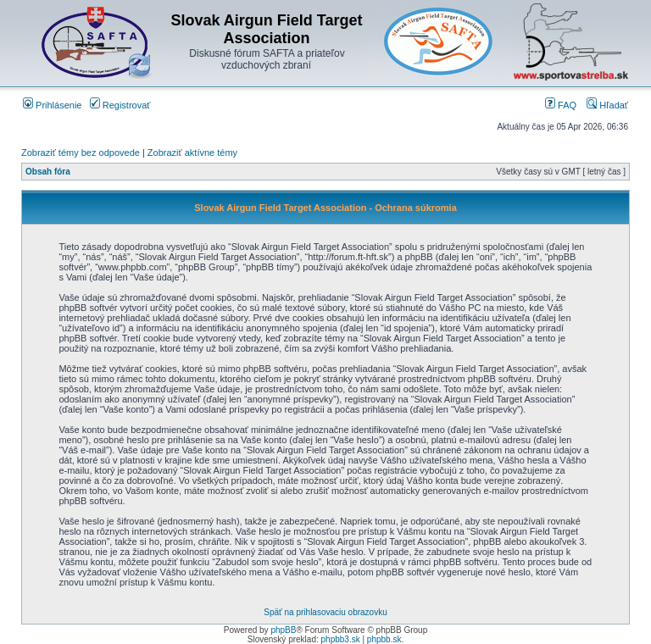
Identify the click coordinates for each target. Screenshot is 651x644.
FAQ (561, 105)
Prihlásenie (52, 105)
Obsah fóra (48, 172)
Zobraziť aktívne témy (192, 153)
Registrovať (120, 105)
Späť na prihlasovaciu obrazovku (325, 612)
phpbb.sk (384, 639)
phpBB (283, 630)
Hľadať (607, 105)
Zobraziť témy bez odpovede (81, 153)
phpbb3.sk (341, 639)
